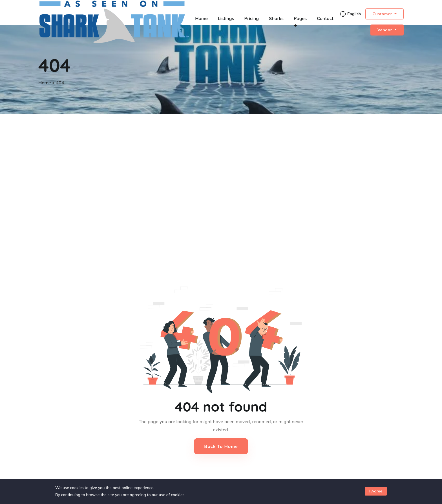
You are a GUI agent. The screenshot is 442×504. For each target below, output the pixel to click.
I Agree (376, 491)
